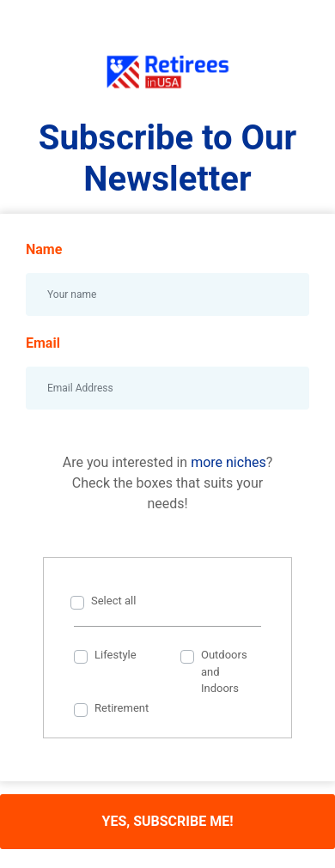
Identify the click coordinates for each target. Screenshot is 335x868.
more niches (228, 462)
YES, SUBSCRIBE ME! (167, 821)
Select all (113, 601)
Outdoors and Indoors (224, 671)
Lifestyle (116, 655)
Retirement (122, 708)
